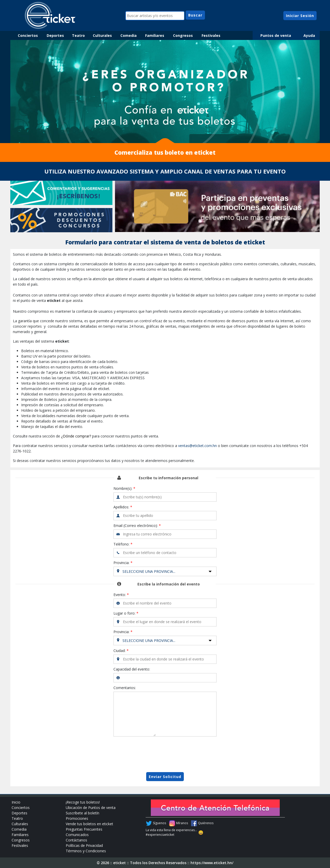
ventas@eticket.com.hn (197, 446)
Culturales (102, 35)
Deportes (55, 35)
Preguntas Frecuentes (84, 829)
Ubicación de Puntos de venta (91, 808)
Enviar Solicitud (165, 777)
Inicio (16, 802)
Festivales (211, 35)
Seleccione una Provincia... (149, 571)
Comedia (129, 35)
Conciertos (28, 35)
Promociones (77, 818)
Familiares (155, 35)
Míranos (182, 823)
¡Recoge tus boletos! (83, 802)
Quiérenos (206, 823)
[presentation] (165, 754)
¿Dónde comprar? (76, 436)
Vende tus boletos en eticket (89, 824)
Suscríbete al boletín (82, 813)
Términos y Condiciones (86, 851)
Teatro (78, 35)
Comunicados (77, 835)
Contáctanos (76, 840)
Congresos (183, 35)
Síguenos (159, 823)
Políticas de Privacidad (84, 845)
